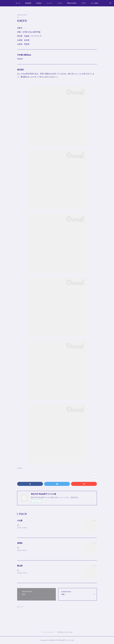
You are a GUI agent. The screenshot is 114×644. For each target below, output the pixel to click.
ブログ (84, 3)
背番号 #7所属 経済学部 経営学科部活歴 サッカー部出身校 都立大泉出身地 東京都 (48, 548)
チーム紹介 (95, 3)
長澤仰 (20, 543)
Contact (39, 3)
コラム (60, 3)
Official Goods (72, 3)
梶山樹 (20, 566)
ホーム (18, 3)
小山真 (20, 520)
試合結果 (28, 3)
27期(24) (20, 468)
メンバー (49, 3)
